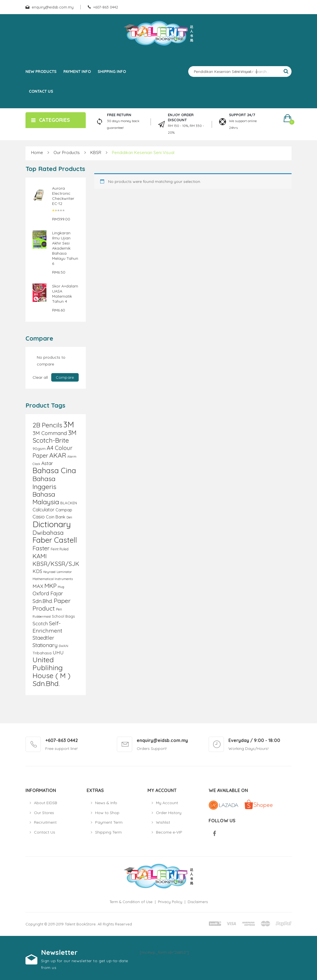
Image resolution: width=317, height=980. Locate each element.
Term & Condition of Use (131, 902)
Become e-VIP (169, 832)
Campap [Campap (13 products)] (64, 510)
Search (286, 72)
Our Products (67, 152)
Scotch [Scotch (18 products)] (40, 623)
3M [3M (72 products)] (69, 424)
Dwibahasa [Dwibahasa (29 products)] (48, 533)
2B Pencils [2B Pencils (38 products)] (47, 425)
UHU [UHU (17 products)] (58, 653)
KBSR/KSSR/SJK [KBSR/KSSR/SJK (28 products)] (56, 564)
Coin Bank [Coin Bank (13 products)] (56, 517)
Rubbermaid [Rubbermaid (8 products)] (42, 616)
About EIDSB (46, 803)
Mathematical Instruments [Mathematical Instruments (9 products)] (53, 579)
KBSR (96, 152)
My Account (167, 803)
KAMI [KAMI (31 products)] (40, 556)
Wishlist (163, 822)
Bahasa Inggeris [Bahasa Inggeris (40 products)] (44, 483)
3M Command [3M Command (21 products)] (50, 433)
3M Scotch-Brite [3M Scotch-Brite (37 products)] (54, 436)
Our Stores (44, 813)
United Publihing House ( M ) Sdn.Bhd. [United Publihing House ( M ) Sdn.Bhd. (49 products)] (52, 671)
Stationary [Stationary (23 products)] (45, 645)
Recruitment (45, 822)
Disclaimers (198, 902)
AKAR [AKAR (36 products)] (58, 455)
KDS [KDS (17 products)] (37, 571)
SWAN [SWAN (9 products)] (63, 646)
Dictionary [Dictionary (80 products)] (52, 524)
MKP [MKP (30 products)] (51, 586)
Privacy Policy (170, 902)
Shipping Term (108, 832)
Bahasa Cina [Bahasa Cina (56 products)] (54, 470)
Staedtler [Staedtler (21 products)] (43, 638)
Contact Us (45, 832)
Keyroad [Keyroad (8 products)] (49, 572)
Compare (65, 377)
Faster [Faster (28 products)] (41, 548)
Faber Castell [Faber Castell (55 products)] (55, 540)
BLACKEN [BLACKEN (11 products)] (69, 503)
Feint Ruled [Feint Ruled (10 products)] (60, 549)
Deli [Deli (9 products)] (69, 517)
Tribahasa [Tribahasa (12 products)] (42, 653)
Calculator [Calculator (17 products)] (43, 510)
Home (37, 152)
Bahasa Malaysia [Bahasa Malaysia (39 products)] (46, 498)
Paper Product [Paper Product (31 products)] (52, 604)
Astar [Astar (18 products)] (47, 463)
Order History (169, 813)
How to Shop (107, 813)
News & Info (106, 803)
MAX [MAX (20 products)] (38, 586)
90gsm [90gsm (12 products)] (39, 448)
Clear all (40, 377)
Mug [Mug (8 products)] (61, 587)
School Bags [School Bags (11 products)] (63, 616)
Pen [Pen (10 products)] (59, 609)
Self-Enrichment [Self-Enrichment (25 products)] (47, 627)
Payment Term (109, 822)
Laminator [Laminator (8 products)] (64, 572)
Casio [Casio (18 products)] (39, 517)
